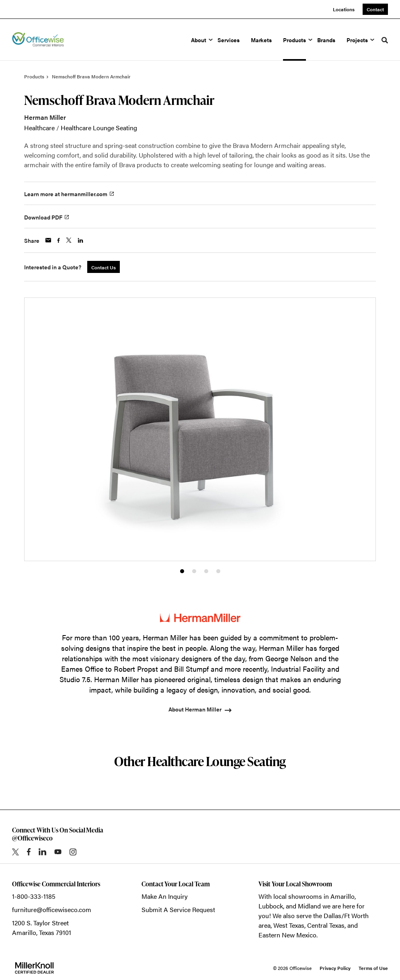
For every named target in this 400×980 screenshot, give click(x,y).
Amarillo (343, 896)
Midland (309, 906)
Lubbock (271, 906)
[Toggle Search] (385, 40)
